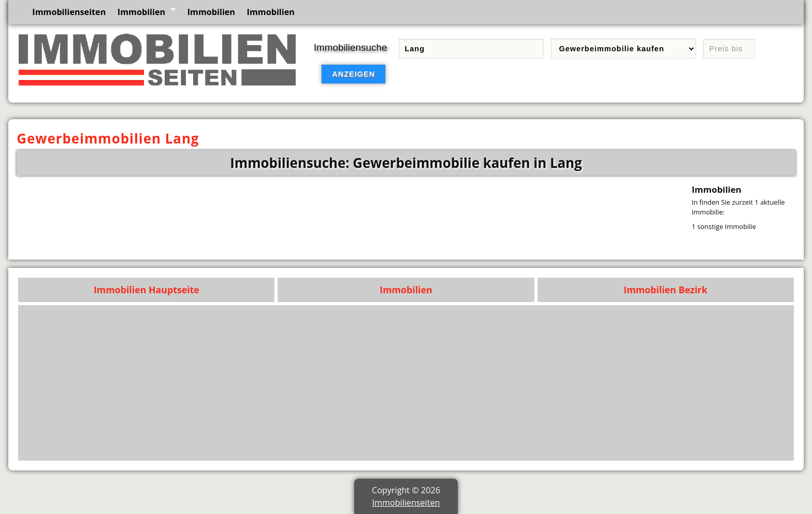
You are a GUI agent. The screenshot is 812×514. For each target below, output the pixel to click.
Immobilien (141, 12)
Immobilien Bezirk (665, 290)
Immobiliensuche (351, 47)
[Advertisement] (478, 383)
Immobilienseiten (69, 12)
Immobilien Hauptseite (147, 290)
